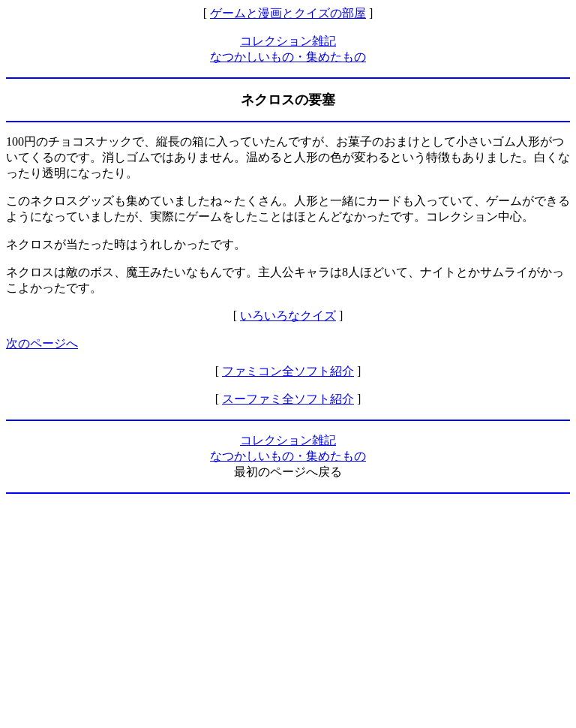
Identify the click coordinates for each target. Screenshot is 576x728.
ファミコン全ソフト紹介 (288, 371)
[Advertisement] (288, 611)
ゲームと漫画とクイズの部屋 (288, 13)
